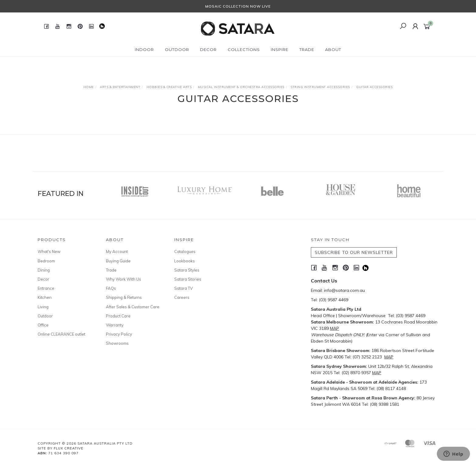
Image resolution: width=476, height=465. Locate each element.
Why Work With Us (124, 279)
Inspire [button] (280, 50)
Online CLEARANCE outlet (61, 334)
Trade (111, 270)
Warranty (115, 325)
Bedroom (46, 261)
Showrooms (117, 343)
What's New (49, 251)
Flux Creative (69, 448)
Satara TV (184, 288)
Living (43, 307)
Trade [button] (307, 50)
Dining (44, 270)
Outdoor (45, 316)
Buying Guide (118, 261)
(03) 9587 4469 (333, 300)
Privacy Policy (119, 334)
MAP (335, 328)
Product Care (118, 316)
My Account (117, 251)
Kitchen (45, 297)
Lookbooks (185, 261)
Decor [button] (208, 50)
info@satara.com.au (344, 290)
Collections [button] (244, 50)
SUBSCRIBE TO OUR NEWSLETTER (354, 252)
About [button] (333, 50)
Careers (182, 297)
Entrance (46, 288)
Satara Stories (188, 279)
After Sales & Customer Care (133, 307)
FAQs (111, 288)
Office (43, 325)
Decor (43, 279)
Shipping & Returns (124, 297)
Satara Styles (187, 270)
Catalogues (185, 251)
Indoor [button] (144, 50)
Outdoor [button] (177, 50)
